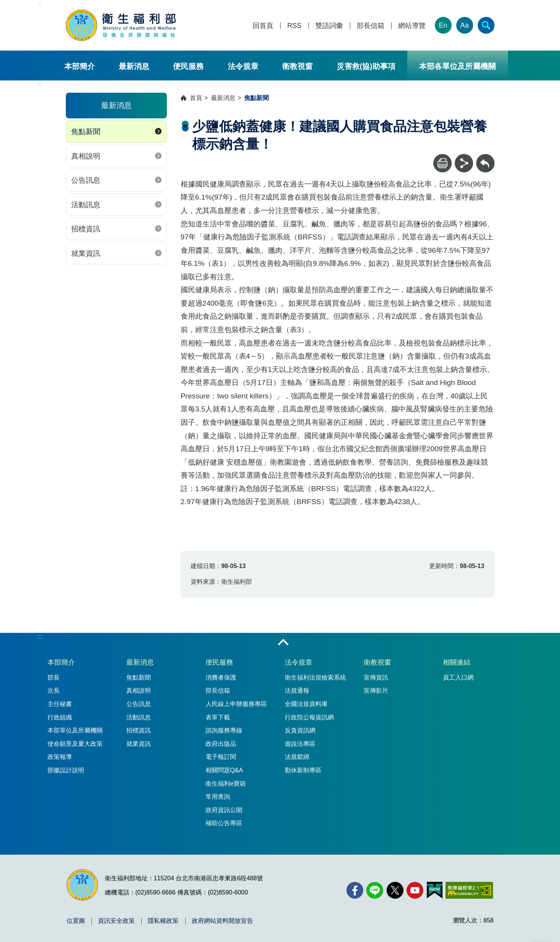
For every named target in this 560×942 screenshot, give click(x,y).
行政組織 (60, 717)
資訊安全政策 (116, 921)
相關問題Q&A (224, 770)
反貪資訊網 (300, 730)
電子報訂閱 (221, 757)
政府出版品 (221, 744)
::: (40, 4)
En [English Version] (443, 25)
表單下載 (218, 717)
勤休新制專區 (303, 770)
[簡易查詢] (486, 25)
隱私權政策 (163, 921)
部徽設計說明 (66, 770)
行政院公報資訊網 (309, 717)
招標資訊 (86, 229)
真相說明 (86, 156)
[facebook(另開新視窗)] (355, 890)
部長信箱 (371, 26)
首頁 (196, 98)
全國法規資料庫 (306, 704)
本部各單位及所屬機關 (457, 66)
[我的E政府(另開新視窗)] (435, 890)
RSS (294, 26)
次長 (54, 691)
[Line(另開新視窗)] (375, 890)
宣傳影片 (376, 691)
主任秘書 (60, 704)
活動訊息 (86, 205)
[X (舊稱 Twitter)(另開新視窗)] (395, 890)
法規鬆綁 (297, 757)
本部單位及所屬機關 (75, 730)
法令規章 (243, 66)
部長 (54, 677)
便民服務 (188, 66)
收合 (283, 643)
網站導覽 (412, 26)
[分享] (464, 163)
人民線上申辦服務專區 (236, 704)
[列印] (442, 163)
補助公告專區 (224, 823)
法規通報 (297, 691)
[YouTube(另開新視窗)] (415, 890)
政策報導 (60, 757)
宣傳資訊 (376, 677)
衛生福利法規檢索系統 (315, 677)
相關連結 (457, 662)
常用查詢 (218, 797)
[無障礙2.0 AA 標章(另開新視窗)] (469, 890)
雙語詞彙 (329, 26)
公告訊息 (86, 180)
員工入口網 (458, 677)
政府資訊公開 (224, 810)
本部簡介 (80, 66)
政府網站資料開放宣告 (222, 921)
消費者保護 (221, 677)
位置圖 (76, 921)
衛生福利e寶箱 (226, 784)
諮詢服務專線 (224, 730)
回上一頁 (485, 158)
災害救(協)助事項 (366, 66)
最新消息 (134, 66)
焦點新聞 (86, 132)
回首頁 (263, 26)
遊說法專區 (300, 744)
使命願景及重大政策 (75, 744)
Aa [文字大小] (464, 25)
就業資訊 (86, 253)
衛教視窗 (297, 66)
